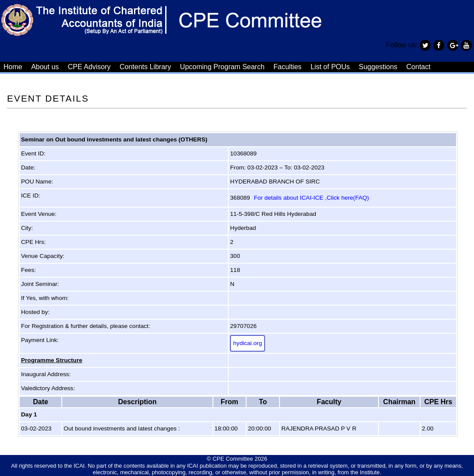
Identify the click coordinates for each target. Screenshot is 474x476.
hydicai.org (248, 343)
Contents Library (145, 67)
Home (13, 67)
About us (45, 67)
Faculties (287, 67)
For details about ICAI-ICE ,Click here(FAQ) (311, 198)
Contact (419, 67)
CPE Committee (233, 459)
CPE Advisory (89, 67)
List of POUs (330, 67)
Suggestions (378, 67)
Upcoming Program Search (222, 67)
